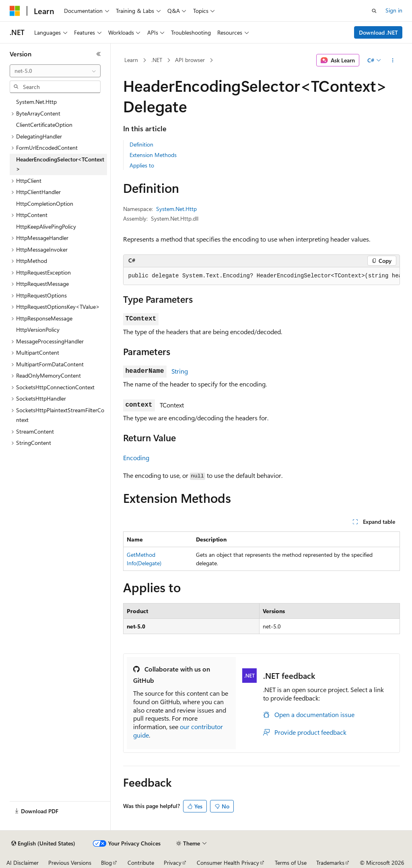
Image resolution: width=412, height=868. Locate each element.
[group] (262, 276)
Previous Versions (70, 863)
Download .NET (378, 32)
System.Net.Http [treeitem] (36, 102)
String (180, 371)
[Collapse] (99, 54)
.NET (157, 60)
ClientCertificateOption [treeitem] (44, 125)
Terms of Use (291, 863)
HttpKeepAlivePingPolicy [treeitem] (46, 226)
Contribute (141, 863)
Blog (106, 863)
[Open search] (374, 11)
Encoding (136, 458)
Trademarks (330, 863)
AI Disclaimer (23, 863)
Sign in (394, 10)
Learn (131, 60)
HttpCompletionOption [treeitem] (45, 204)
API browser (190, 60)
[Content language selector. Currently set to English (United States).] (43, 843)
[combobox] (55, 71)
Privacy (173, 863)
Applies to (142, 165)
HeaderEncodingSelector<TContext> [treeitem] (60, 164)
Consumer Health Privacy (228, 863)
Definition (141, 144)
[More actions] (392, 60)
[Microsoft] (15, 11)
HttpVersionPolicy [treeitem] (38, 330)
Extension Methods (153, 155)
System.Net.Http (176, 209)
